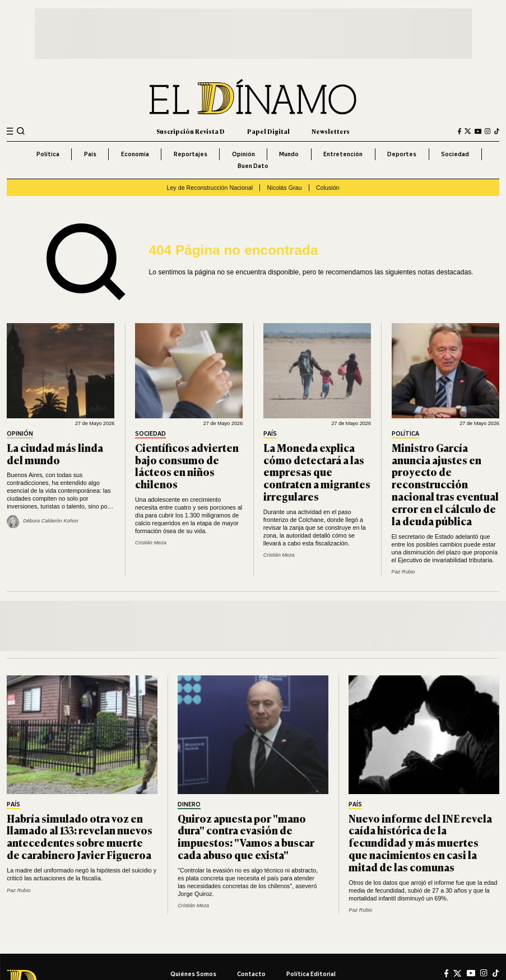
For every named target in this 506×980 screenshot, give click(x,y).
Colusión (328, 188)
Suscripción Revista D (191, 131)
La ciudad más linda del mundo (55, 453)
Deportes (402, 154)
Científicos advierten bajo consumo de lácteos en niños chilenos (187, 466)
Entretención (343, 154)
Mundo (289, 154)
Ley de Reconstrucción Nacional (210, 188)
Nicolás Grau (285, 188)
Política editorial (311, 974)
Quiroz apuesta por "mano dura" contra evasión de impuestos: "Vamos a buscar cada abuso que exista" (246, 836)
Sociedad (455, 154)
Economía (135, 154)
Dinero (189, 805)
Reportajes (191, 154)
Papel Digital (268, 131)
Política (48, 154)
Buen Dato (253, 166)
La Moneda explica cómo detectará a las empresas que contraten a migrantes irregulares (317, 472)
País (90, 154)
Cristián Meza (151, 543)
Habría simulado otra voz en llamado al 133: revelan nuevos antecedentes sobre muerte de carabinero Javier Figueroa (80, 836)
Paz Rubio (403, 572)
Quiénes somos (193, 974)
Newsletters (331, 131)
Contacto (251, 974)
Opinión (243, 154)
